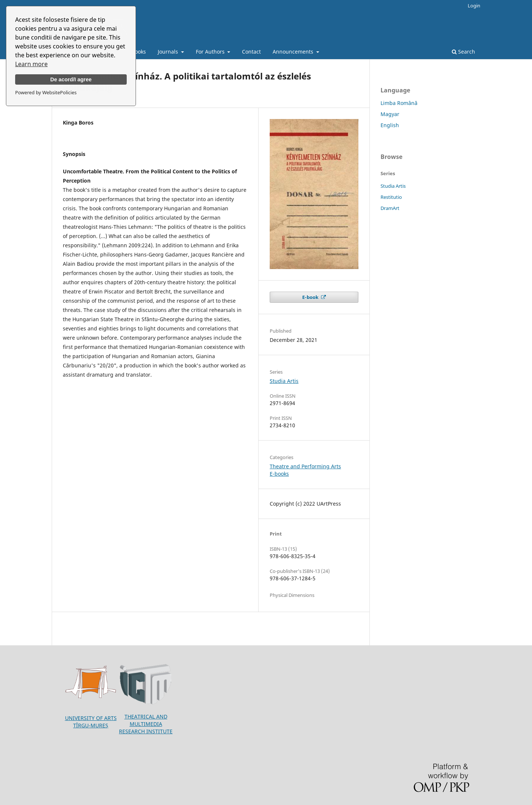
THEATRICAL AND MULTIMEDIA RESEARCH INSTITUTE (146, 724)
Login (474, 6)
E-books (136, 52)
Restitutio (391, 197)
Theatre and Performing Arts (305, 466)
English (390, 125)
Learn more (31, 64)
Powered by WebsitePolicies (46, 92)
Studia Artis (284, 381)
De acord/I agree (71, 79)
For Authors (211, 52)
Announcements (294, 52)
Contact (251, 52)
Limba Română (399, 103)
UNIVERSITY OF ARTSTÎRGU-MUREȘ (91, 722)
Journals (169, 52)
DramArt (390, 208)
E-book (311, 297)
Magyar (390, 114)
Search (463, 52)
